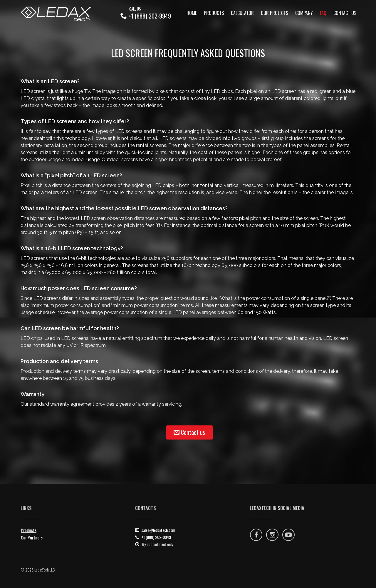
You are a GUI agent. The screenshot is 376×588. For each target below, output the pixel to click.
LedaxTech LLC (45, 570)
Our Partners (32, 537)
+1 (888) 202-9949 (150, 16)
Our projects (275, 13)
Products (214, 13)
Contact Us (345, 13)
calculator (242, 13)
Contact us (189, 432)
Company (304, 13)
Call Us (135, 9)
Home (192, 13)
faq (323, 13)
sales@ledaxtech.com (158, 530)
